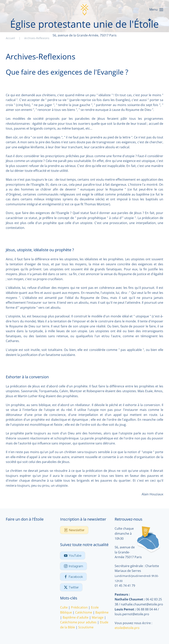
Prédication (79, 607)
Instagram (73, 566)
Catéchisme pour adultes (78, 622)
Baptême (102, 612)
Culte (64, 607)
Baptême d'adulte (76, 617)
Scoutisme (86, 627)
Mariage (98, 617)
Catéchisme (84, 612)
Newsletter (74, 530)
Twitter (71, 587)
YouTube (73, 555)
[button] (156, 10)
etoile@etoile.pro (127, 628)
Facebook (73, 577)
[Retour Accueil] (85, 10)
